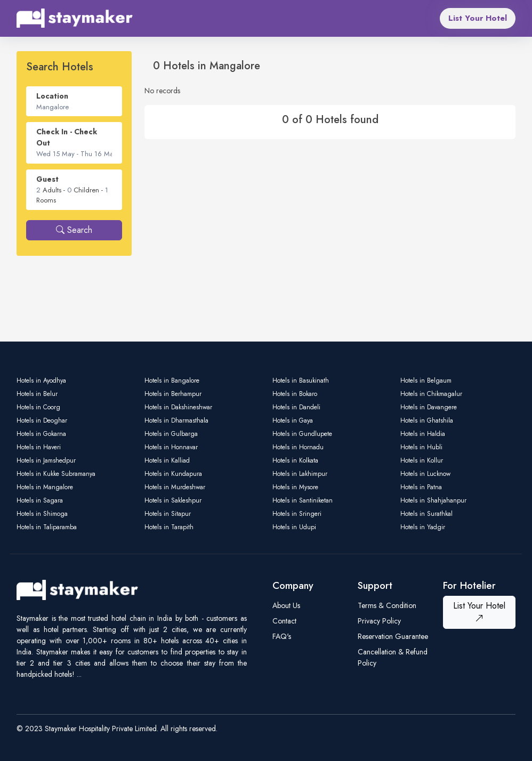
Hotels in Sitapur (168, 514)
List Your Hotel (478, 18)
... (79, 674)
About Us (286, 605)
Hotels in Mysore (295, 487)
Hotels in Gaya (293, 420)
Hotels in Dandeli (296, 407)
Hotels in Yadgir (423, 527)
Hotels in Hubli (421, 447)
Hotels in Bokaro (295, 394)
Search (74, 230)
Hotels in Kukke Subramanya (56, 474)
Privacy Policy (379, 621)
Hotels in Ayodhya (41, 380)
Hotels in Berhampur (173, 394)
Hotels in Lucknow (425, 474)
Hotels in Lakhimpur (300, 474)
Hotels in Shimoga (42, 514)
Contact (284, 621)
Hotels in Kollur (422, 460)
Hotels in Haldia (423, 434)
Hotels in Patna (421, 487)
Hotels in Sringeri (297, 514)
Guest (47, 179)
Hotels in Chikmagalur (431, 394)
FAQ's (282, 636)
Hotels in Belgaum (426, 380)
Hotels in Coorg (38, 407)
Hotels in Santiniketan (303, 500)
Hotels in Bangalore (172, 380)
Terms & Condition (387, 605)
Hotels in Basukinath (301, 380)
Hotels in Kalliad (167, 460)
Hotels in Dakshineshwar (178, 407)
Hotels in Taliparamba (47, 527)
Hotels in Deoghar (42, 420)
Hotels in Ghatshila (427, 420)
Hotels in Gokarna (41, 434)
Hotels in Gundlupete (302, 434)
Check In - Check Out (67, 137)
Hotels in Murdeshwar (175, 487)
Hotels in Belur (37, 394)
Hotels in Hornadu (298, 447)
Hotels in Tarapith (169, 527)
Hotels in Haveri (39, 447)
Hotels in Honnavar (171, 447)
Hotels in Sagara (40, 500)
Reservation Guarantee (393, 636)
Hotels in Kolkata (295, 460)
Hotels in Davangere (429, 407)
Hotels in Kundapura (173, 474)
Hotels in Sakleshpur (173, 500)
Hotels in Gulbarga (171, 434)
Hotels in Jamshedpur (46, 460)
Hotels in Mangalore (45, 487)
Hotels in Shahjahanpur (433, 500)
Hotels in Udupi (294, 527)
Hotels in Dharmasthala (176, 420)
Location (52, 96)
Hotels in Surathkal (426, 514)
